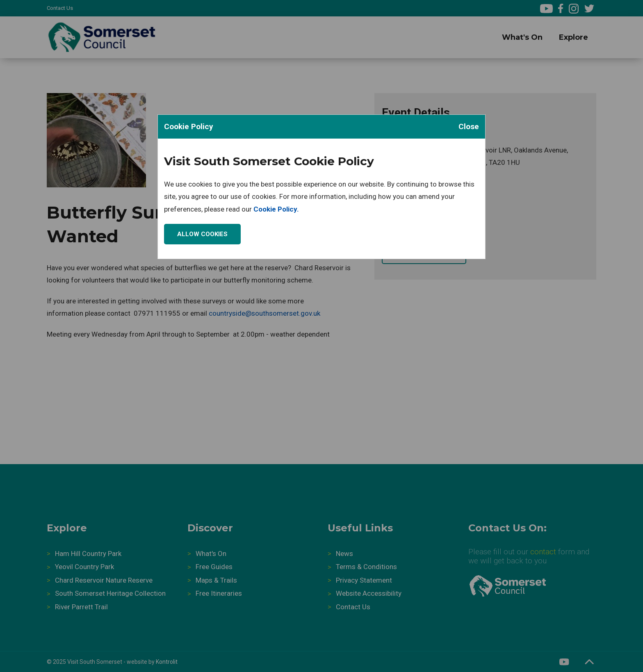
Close (469, 126)
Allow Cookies (202, 234)
